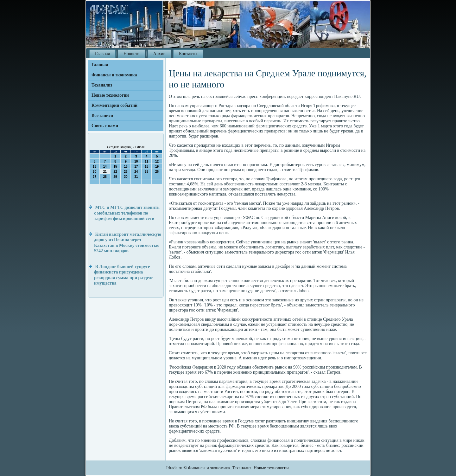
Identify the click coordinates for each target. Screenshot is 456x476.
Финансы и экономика (114, 75)
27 (95, 177)
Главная (102, 54)
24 (136, 172)
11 (146, 161)
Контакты (188, 54)
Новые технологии (110, 95)
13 (95, 167)
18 (146, 167)
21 (105, 172)
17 (136, 167)
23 (126, 172)
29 (115, 177)
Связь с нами (105, 126)
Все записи (102, 116)
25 (146, 172)
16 (126, 167)
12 (157, 161)
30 (126, 177)
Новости (132, 54)
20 (95, 172)
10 (136, 161)
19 (157, 167)
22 (115, 172)
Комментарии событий (114, 105)
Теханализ (102, 85)
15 (115, 167)
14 (105, 167)
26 (157, 172)
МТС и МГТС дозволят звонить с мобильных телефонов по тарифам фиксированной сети (127, 213)
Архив (159, 54)
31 (136, 177)
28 (105, 177)
